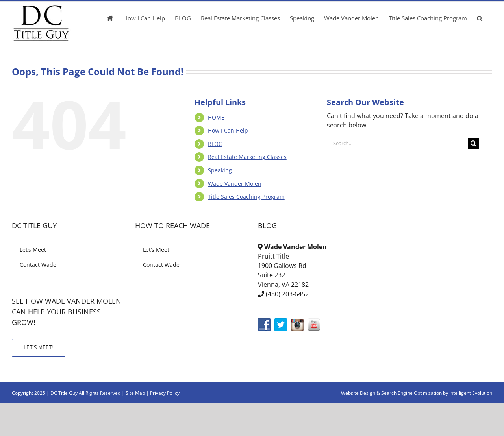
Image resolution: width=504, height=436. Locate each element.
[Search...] (397, 143)
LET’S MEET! (39, 347)
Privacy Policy (165, 393)
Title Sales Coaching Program (246, 197)
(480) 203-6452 (287, 294)
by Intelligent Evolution (468, 393)
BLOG (215, 144)
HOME (216, 117)
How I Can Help (228, 130)
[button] (480, 18)
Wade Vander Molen (235, 184)
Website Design (358, 393)
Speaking (220, 170)
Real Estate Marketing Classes (247, 157)
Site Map (135, 393)
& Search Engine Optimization (410, 393)
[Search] (473, 143)
